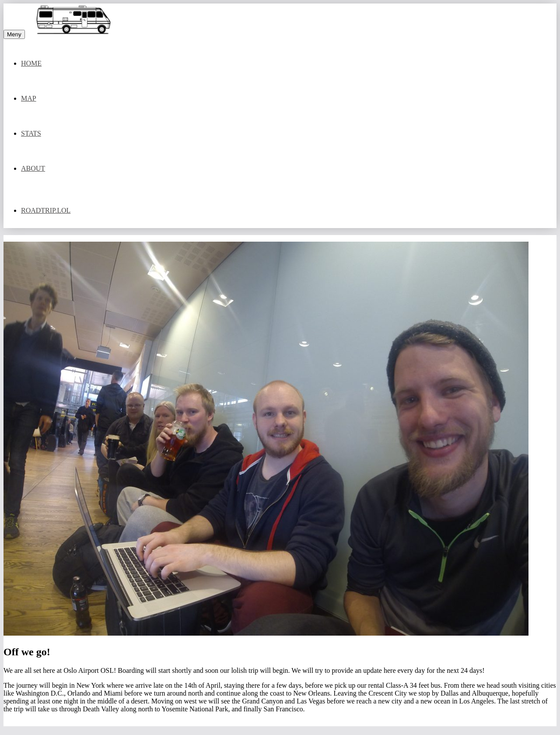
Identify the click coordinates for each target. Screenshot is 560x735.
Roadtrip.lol (46, 210)
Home (31, 63)
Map (29, 98)
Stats (31, 133)
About (33, 168)
